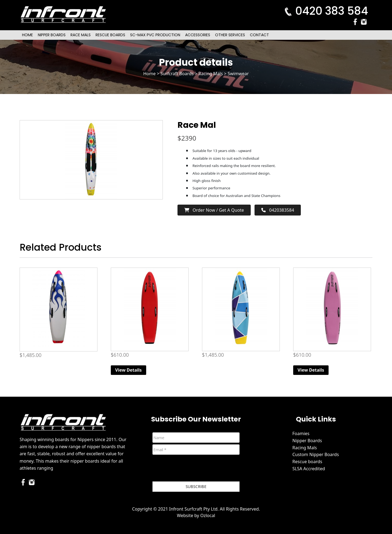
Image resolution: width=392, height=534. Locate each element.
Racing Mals (211, 74)
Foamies (301, 433)
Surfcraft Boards (177, 74)
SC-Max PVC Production (155, 35)
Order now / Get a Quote (214, 210)
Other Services (230, 35)
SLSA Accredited (309, 469)
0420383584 (278, 210)
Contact (259, 35)
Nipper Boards (52, 35)
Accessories (198, 35)
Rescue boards (307, 462)
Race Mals (81, 35)
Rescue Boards (110, 35)
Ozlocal (208, 515)
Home (27, 35)
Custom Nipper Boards (316, 454)
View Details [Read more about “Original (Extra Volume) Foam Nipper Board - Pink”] (311, 370)
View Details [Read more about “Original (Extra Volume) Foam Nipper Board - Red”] (128, 370)
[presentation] (194, 469)
